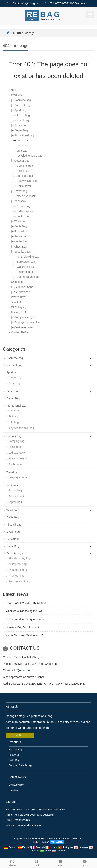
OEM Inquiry (19, 307)
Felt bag (22, 146)
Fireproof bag (25, 272)
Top (85, 863)
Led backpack (25, 176)
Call (36, 863)
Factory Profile (20, 312)
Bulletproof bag (26, 262)
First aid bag (22, 231)
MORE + (20, 735)
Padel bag (23, 120)
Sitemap (45, 842)
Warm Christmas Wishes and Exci (26, 635)
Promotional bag (24, 135)
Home (12, 90)
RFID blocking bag (28, 257)
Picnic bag (23, 171)
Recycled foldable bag (20, 765)
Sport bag (20, 110)
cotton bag (23, 140)
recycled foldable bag (30, 156)
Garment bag (22, 105)
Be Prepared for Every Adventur (25, 619)
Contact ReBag (20, 332)
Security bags (23, 252)
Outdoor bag (22, 161)
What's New (18, 297)
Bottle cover (24, 186)
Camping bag (25, 166)
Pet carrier (21, 236)
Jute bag (22, 151)
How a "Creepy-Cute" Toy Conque (26, 603)
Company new (16, 785)
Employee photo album (28, 322)
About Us (16, 302)
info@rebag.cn (21, 670)
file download (22, 292)
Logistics (13, 790)
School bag (24, 206)
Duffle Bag (21, 226)
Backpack (20, 201)
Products (16, 95)
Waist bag (20, 221)
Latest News (17, 777)
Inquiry (61, 863)
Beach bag (21, 125)
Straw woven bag (27, 181)
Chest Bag (21, 247)
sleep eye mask (26, 196)
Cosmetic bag (23, 100)
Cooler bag (21, 241)
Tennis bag (23, 115)
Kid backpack (25, 211)
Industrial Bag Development (22, 627)
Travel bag (21, 191)
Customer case (23, 327)
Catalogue (17, 282)
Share (12, 863)
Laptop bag (24, 216)
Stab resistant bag (28, 277)
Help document (23, 287)
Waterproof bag (26, 267)
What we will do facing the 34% (24, 611)
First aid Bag (15, 750)
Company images (25, 317)
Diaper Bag (21, 130)
